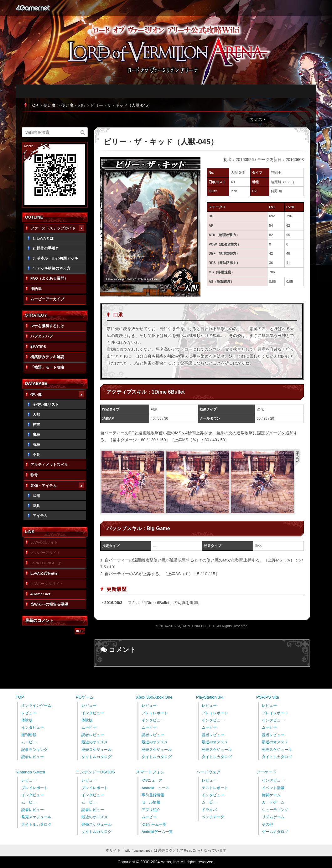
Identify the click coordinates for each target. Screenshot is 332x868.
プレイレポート (155, 713)
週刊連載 (29, 735)
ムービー (29, 742)
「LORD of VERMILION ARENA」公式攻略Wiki (172, 55)
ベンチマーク (213, 817)
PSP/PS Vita (268, 697)
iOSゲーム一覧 (154, 824)
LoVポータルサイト (47, 584)
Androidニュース (155, 788)
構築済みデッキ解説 (47, 357)
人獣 (36, 414)
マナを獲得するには (47, 326)
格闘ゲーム (271, 795)
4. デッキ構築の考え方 (52, 268)
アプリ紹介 (151, 810)
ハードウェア (208, 772)
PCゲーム (85, 697)
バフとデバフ (42, 336)
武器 (36, 496)
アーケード (266, 772)
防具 (36, 506)
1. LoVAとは (43, 238)
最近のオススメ (95, 742)
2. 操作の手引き (46, 248)
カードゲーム (273, 802)
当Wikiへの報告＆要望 (49, 604)
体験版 (27, 720)
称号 (34, 475)
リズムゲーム (273, 817)
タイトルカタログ (96, 757)
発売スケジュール (96, 749)
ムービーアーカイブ (47, 299)
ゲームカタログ (275, 832)
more (80, 631)
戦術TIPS (38, 346)
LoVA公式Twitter (45, 573)
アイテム (40, 516)
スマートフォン (150, 772)
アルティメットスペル (49, 465)
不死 (36, 455)
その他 (267, 824)
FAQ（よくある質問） (49, 278)
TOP (34, 105)
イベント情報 (273, 788)
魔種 (36, 434)
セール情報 (151, 802)
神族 (36, 424)
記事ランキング (34, 749)
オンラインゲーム (36, 705)
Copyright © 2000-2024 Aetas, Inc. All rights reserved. (166, 862)
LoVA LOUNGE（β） (48, 563)
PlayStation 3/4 (210, 697)
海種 (36, 444)
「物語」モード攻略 (47, 367)
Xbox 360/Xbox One (154, 697)
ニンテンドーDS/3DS (95, 772)
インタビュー (33, 727)
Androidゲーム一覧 (157, 832)
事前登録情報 (153, 795)
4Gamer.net (33, 8)
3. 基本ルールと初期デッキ (55, 258)
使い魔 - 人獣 (73, 105)
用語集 (36, 289)
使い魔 (50, 105)
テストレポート (215, 788)
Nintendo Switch (30, 772)
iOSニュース (152, 780)
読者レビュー (33, 757)
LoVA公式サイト (44, 542)
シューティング (275, 810)
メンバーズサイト (45, 553)
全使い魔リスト (46, 404)
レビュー (29, 713)
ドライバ (209, 810)
